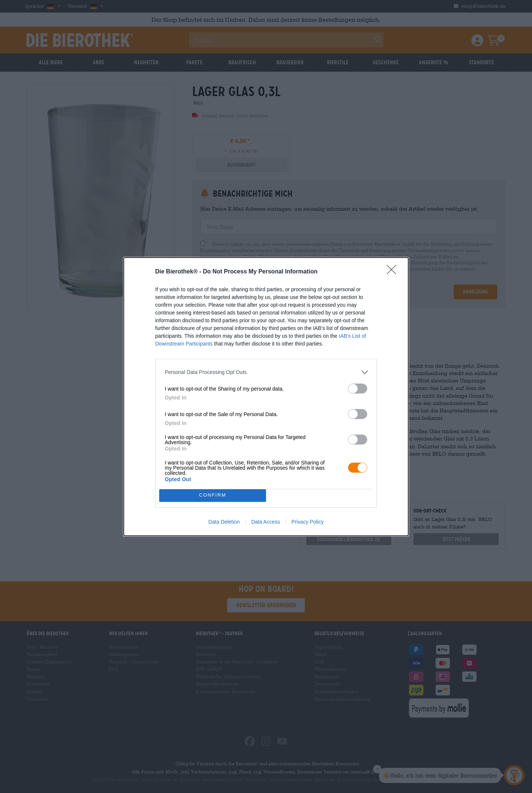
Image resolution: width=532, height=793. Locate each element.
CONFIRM (213, 495)
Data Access (266, 522)
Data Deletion (224, 522)
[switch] (358, 389)
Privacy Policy (308, 522)
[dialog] (266, 397)
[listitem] (266, 372)
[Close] (394, 272)
